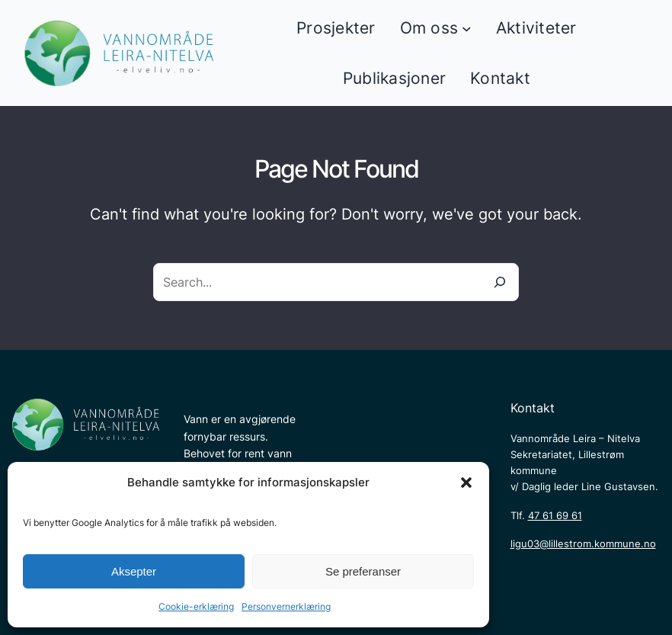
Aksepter (134, 571)
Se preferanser (363, 571)
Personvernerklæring (286, 606)
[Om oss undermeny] (467, 29)
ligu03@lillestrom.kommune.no (583, 544)
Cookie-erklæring (196, 606)
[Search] (500, 282)
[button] (466, 483)
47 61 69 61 (555, 515)
